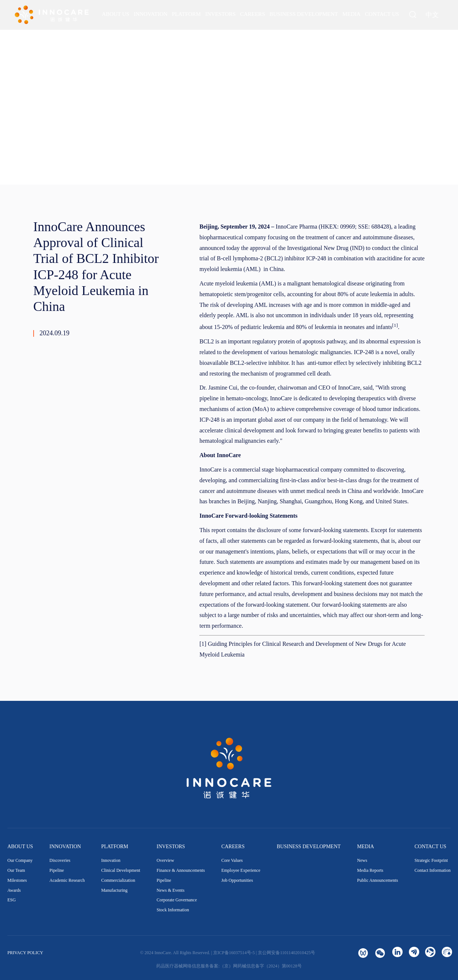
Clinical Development (121, 870)
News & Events (170, 890)
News (362, 860)
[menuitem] (116, 14)
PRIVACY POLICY (25, 953)
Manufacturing (114, 890)
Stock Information (173, 910)
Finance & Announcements (181, 870)
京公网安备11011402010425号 (286, 953)
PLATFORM (115, 847)
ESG (12, 900)
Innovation (111, 860)
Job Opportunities (237, 880)
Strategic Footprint (431, 860)
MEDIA (366, 847)
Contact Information (433, 870)
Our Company (20, 860)
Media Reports (370, 870)
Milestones (17, 880)
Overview (165, 860)
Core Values (232, 860)
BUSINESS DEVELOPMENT (309, 847)
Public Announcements (378, 880)
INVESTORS (171, 847)
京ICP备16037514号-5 (234, 953)
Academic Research (67, 880)
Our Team (16, 870)
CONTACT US (430, 847)
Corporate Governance (177, 900)
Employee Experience (241, 870)
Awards (14, 890)
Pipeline (57, 870)
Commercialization (118, 880)
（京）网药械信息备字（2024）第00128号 (261, 966)
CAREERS (233, 847)
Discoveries (60, 860)
